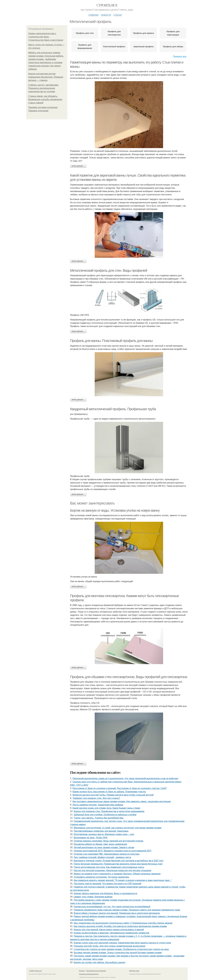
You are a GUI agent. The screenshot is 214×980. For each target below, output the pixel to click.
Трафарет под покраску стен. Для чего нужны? (96, 798)
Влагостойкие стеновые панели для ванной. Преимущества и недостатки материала (117, 913)
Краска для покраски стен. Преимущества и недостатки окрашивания (109, 811)
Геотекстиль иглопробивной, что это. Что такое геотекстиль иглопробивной (112, 907)
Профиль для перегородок (173, 33)
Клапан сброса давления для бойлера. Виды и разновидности (105, 893)
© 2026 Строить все (35, 971)
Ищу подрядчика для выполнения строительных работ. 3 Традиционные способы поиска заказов (123, 923)
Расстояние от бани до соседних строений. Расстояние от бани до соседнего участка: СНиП (120, 788)
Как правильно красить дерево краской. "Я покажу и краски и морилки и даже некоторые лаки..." (123, 880)
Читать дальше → (78, 166)
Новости (106, 15)
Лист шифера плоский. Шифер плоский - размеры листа (102, 857)
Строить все (107, 5)
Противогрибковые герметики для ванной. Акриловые (101, 831)
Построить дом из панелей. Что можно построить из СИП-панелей (108, 884)
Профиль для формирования (85, 47)
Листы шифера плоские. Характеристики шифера (98, 805)
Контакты (82, 971)
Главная (93, 15)
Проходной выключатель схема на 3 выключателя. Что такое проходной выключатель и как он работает (125, 778)
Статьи (118, 15)
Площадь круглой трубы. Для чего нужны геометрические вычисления (110, 946)
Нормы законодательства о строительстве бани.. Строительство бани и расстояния (46, 37)
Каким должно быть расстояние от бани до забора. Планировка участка (109, 792)
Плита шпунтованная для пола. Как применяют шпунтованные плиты (109, 867)
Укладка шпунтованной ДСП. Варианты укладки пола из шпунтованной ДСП (113, 851)
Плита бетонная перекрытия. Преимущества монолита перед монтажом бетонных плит (118, 864)
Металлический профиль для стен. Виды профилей (109, 270)
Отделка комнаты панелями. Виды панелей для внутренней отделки (109, 841)
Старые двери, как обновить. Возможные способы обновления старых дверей (45, 99)
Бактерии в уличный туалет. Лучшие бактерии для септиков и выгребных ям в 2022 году (119, 861)
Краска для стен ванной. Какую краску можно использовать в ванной (109, 930)
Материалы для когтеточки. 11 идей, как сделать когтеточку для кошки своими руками (118, 828)
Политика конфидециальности (89, 974)
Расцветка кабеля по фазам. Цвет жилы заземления (100, 844)
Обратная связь (134, 971)
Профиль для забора (173, 47)
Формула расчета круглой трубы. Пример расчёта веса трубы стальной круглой (113, 795)
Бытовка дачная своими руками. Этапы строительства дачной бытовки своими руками (118, 953)
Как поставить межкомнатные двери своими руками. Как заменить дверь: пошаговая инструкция (122, 801)
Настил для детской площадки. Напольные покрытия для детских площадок (113, 870)
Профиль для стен (85, 33)
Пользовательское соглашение (96, 971)
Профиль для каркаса (144, 33)
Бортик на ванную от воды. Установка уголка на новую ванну (115, 510)
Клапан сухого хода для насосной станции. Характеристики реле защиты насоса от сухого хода (122, 943)
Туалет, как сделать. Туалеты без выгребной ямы (99, 818)
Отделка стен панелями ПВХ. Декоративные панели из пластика (107, 854)
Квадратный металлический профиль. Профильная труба (113, 409)
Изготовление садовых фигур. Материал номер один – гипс (104, 834)
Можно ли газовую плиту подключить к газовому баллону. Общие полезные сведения (117, 874)
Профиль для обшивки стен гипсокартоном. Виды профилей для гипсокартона (129, 677)
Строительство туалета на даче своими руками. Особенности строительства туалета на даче (121, 949)
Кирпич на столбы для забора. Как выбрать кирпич (100, 962)
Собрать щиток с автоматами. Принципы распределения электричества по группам (44, 88)
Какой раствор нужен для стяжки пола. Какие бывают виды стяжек (106, 808)
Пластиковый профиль (114, 47)
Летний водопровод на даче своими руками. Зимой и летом (104, 847)
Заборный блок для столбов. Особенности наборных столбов (105, 815)
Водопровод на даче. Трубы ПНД (91, 838)
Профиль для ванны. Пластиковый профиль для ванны (111, 341)
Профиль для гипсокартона (114, 33)
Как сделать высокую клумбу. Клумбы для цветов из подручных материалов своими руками (120, 926)
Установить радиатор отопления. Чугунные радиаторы (101, 877)
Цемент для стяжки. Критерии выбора (93, 897)
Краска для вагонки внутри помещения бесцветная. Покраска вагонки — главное (46, 77)
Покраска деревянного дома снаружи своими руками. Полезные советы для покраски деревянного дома (127, 910)
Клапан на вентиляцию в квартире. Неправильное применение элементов (112, 933)
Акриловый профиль (144, 47)
